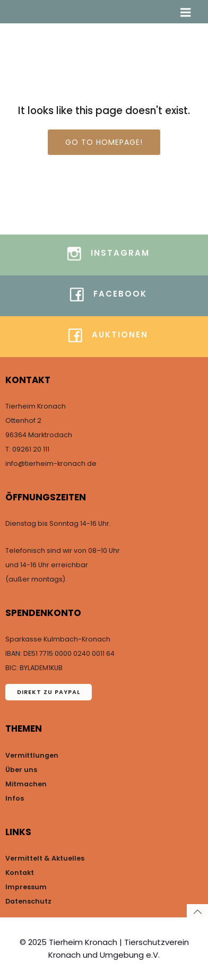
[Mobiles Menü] (186, 13)
